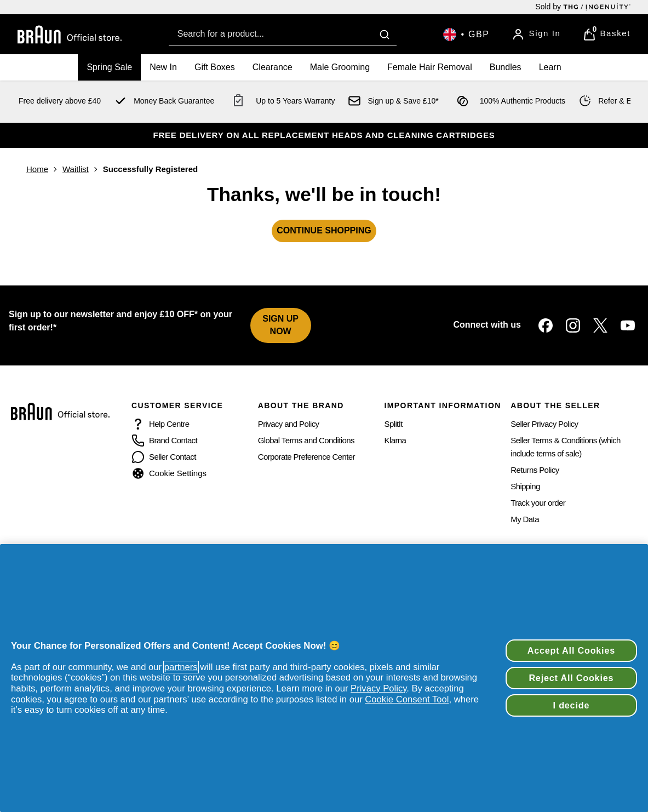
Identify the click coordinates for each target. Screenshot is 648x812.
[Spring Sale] (109, 67)
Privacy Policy (379, 688)
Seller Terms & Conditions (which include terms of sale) (566, 447)
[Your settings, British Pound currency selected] (466, 35)
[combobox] (283, 34)
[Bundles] (506, 67)
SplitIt (394, 424)
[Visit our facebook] (546, 325)
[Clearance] (273, 67)
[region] (324, 678)
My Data (525, 519)
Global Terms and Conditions (306, 440)
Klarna (395, 440)
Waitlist (76, 169)
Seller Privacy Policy (544, 424)
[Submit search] (385, 35)
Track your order (538, 503)
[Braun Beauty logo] (70, 35)
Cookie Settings (178, 473)
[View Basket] (607, 35)
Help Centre (169, 424)
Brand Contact (173, 440)
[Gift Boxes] (215, 67)
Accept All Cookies (571, 650)
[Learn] (550, 67)
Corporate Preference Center (306, 457)
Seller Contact (173, 457)
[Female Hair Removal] (430, 67)
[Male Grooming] (340, 67)
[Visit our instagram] (573, 325)
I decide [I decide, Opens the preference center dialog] (572, 705)
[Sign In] (536, 35)
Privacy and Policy (289, 424)
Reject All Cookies (571, 678)
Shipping (525, 486)
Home (37, 169)
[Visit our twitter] (600, 325)
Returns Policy (535, 470)
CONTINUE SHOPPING (324, 230)
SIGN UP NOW (280, 325)
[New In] (163, 67)
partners (181, 667)
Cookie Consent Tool (407, 699)
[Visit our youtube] (628, 325)
